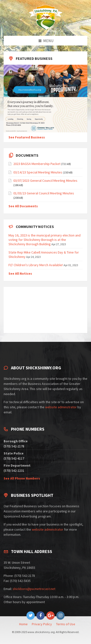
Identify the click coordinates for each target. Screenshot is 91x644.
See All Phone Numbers (22, 478)
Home (23, 624)
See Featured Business (27, 137)
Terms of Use (66, 624)
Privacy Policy (42, 624)
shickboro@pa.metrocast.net (34, 589)
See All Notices (20, 273)
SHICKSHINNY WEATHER (45, 310)
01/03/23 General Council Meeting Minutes (44, 193)
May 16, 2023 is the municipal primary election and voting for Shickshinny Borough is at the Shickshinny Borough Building (45, 240)
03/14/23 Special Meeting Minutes (38, 172)
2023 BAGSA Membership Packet (37, 164)
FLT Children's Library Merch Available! (36, 265)
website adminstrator (61, 407)
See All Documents (23, 206)
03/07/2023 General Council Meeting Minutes (45, 181)
